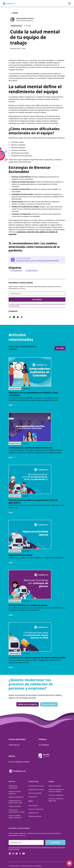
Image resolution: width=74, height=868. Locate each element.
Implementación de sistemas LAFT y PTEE (15, 802)
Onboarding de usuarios (36, 786)
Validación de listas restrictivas (15, 793)
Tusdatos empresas (15, 806)
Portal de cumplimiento (36, 809)
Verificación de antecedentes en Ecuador (17, 811)
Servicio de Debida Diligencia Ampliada (15, 817)
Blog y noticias (33, 806)
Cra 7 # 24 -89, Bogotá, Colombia (19, 762)
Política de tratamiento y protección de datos (56, 790)
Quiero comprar (49, 704)
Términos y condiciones (56, 795)
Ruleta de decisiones (35, 816)
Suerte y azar (33, 797)
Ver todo (60, 348)
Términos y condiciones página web (56, 800)
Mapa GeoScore (34, 813)
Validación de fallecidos (16, 797)
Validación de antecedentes (13, 787)
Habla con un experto (28, 704)
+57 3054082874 (44, 745)
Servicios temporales (35, 793)
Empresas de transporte (36, 789)
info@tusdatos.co (14, 745)
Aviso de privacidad (55, 786)
